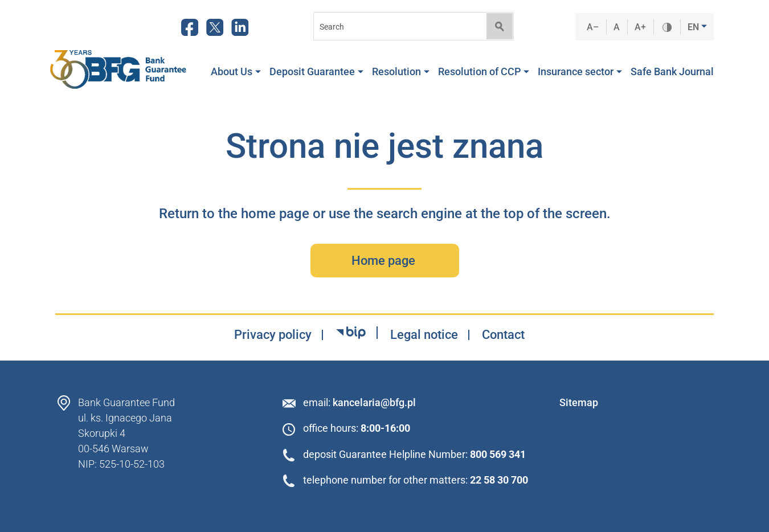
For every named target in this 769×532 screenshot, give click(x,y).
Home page (385, 261)
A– (593, 27)
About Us (236, 72)
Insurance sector (580, 72)
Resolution (401, 72)
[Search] (396, 26)
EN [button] (694, 27)
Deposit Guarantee (316, 72)
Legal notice (424, 335)
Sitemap (579, 402)
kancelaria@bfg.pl (374, 402)
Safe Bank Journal (672, 72)
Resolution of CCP (484, 72)
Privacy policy (273, 335)
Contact (503, 335)
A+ (641, 27)
